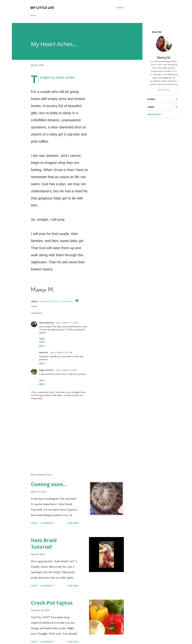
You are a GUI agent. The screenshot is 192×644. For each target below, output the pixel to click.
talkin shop (66, 301)
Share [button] (34, 306)
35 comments (47, 642)
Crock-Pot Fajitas (52, 603)
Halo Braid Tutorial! (44, 544)
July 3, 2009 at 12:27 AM (61, 352)
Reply (42, 346)
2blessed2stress (47, 323)
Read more (73, 523)
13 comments (47, 586)
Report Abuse (154, 114)
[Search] (120, 8)
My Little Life (42, 8)
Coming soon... (49, 484)
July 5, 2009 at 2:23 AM (66, 370)
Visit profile (164, 90)
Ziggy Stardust (46, 370)
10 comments (47, 523)
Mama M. (44, 352)
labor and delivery (49, 301)
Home (33, 15)
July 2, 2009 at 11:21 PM (67, 323)
